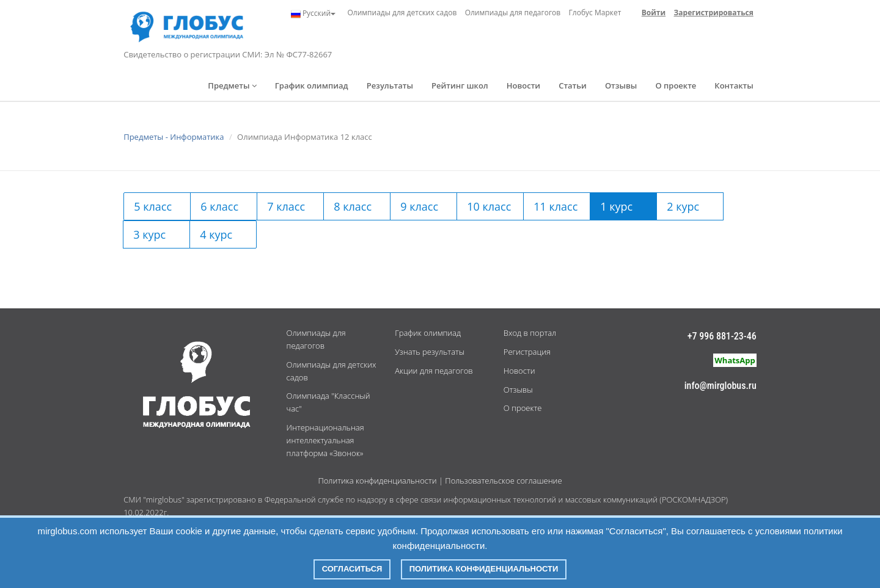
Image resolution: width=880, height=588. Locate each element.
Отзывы (621, 85)
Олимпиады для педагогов (513, 13)
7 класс (286, 206)
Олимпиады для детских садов (402, 13)
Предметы (232, 85)
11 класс (555, 206)
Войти (654, 13)
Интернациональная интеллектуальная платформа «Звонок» (325, 440)
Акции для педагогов (434, 371)
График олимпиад (312, 85)
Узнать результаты (430, 352)
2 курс (683, 206)
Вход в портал (530, 333)
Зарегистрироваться (714, 13)
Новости (523, 85)
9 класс (419, 206)
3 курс (149, 234)
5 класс (153, 206)
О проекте (676, 85)
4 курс (216, 234)
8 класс (353, 206)
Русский (313, 13)
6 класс (219, 206)
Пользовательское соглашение (503, 481)
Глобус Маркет (595, 13)
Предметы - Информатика (174, 137)
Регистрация (527, 352)
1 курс (616, 206)
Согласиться (352, 569)
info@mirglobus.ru (721, 386)
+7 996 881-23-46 (722, 336)
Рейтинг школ (460, 85)
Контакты (734, 85)
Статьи (573, 85)
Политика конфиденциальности (377, 481)
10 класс (489, 206)
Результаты (390, 85)
